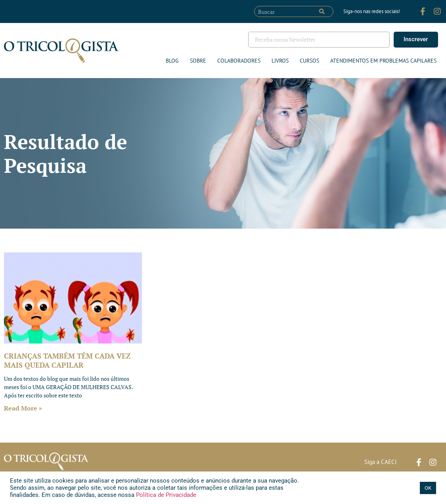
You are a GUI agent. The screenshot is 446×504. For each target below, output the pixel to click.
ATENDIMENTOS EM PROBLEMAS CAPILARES (383, 61)
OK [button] (428, 488)
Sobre (198, 61)
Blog (172, 61)
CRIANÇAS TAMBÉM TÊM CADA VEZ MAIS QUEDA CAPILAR (67, 360)
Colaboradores (239, 61)
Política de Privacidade (165, 495)
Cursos (309, 61)
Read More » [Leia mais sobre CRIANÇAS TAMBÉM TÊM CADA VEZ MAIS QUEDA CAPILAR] (23, 408)
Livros (280, 61)
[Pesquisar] (322, 11)
